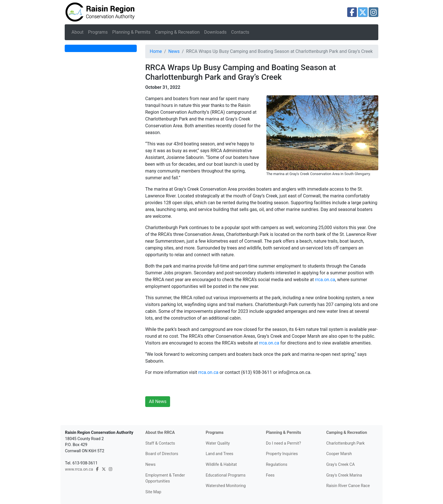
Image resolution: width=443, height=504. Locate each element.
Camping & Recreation (177, 32)
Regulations (277, 465)
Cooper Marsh (339, 454)
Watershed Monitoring (226, 486)
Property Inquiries (282, 454)
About (78, 32)
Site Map (153, 492)
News (174, 51)
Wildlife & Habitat (221, 465)
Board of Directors (162, 454)
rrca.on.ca (325, 280)
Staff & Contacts (160, 443)
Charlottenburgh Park (346, 443)
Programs (98, 32)
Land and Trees (220, 454)
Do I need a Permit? (283, 443)
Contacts (240, 32)
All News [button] (158, 401)
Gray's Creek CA (341, 465)
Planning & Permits (131, 32)
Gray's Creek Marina (344, 475)
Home (156, 51)
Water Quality (218, 443)
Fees (270, 475)
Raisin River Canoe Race (348, 486)
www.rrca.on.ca (79, 469)
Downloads (215, 32)
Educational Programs (226, 475)
